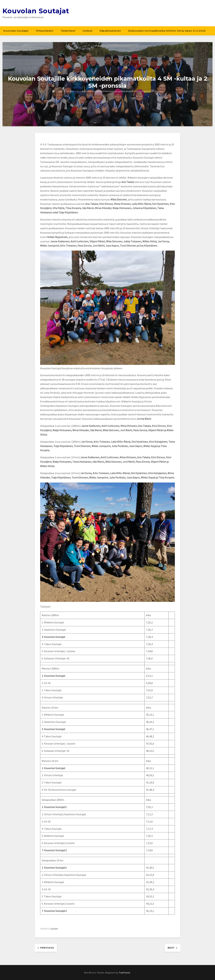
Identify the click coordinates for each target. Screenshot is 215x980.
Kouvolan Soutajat (36, 11)
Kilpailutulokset (110, 31)
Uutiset (87, 31)
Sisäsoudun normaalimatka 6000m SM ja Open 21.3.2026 (167, 31)
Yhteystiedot (44, 31)
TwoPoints (125, 973)
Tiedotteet (68, 31)
